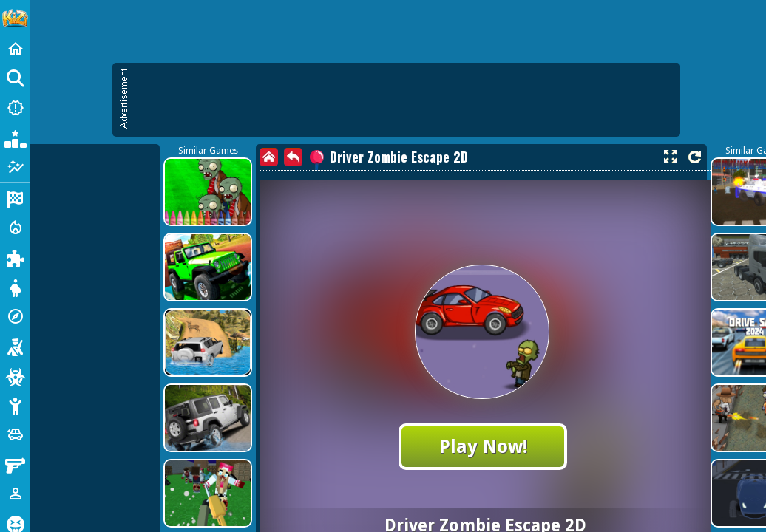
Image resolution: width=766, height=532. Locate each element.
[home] (269, 157)
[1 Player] (15, 494)
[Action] (15, 228)
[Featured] (15, 167)
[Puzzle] (15, 257)
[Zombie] (15, 375)
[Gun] (15, 464)
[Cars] (15, 434)
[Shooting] (15, 346)
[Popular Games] (15, 137)
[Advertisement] (404, 100)
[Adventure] (15, 316)
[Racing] (15, 198)
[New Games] (15, 108)
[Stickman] (15, 405)
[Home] (15, 49)
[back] (293, 157)
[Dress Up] (15, 287)
